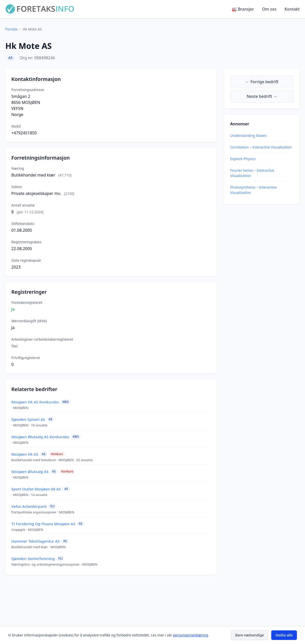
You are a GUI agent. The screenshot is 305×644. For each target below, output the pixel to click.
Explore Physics (243, 159)
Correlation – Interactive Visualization (261, 147)
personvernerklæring (190, 635)
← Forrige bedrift (262, 82)
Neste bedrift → (262, 96)
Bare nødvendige (250, 635)
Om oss (269, 9)
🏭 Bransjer (243, 9)
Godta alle (284, 635)
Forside (11, 29)
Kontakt (292, 9)
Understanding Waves (248, 136)
